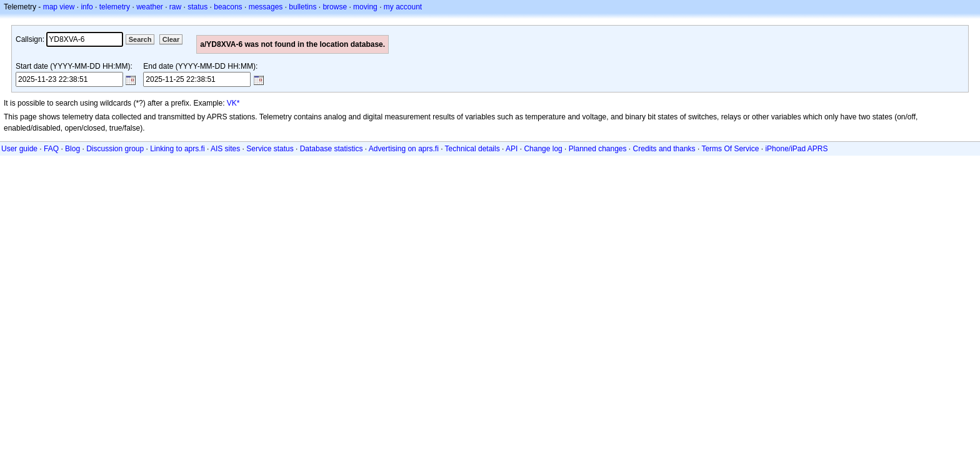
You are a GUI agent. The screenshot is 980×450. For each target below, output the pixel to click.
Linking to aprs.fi (177, 149)
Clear (171, 39)
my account (403, 7)
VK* (233, 103)
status (197, 7)
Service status (270, 149)
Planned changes (598, 149)
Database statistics (332, 149)
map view (59, 7)
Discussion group (115, 149)
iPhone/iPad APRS (796, 149)
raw (175, 7)
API (512, 149)
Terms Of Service (730, 149)
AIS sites (225, 149)
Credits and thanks (664, 149)
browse (335, 7)
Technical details (472, 149)
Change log (543, 149)
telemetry (115, 7)
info (87, 7)
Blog (72, 149)
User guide (19, 149)
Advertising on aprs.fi (404, 149)
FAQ (51, 149)
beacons (228, 7)
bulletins (302, 7)
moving (365, 7)
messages (266, 7)
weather (150, 7)
